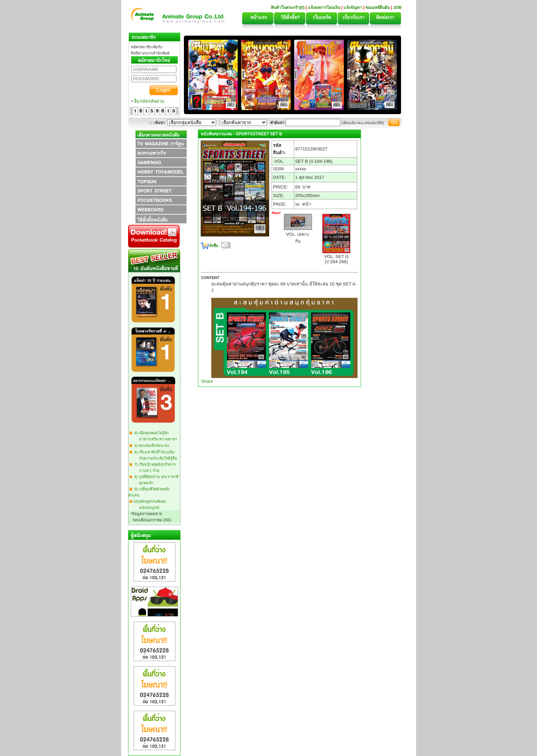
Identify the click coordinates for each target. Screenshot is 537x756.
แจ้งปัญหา (353, 8)
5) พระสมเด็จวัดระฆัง (151, 446)
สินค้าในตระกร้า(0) (288, 8)
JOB (397, 8)
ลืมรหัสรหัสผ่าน (149, 101)
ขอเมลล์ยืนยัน (378, 8)
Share (207, 381)
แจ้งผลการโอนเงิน (324, 8)
